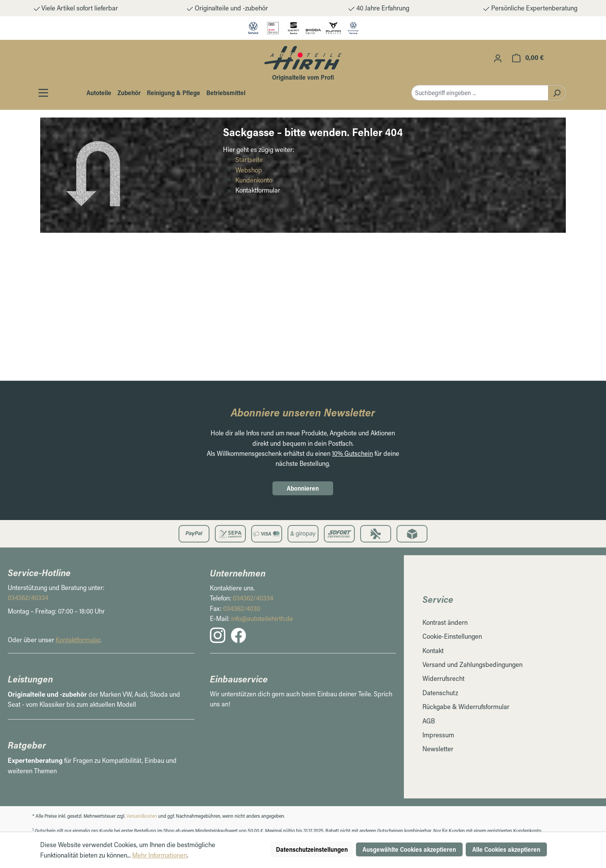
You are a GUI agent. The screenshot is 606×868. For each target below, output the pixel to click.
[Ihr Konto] (498, 58)
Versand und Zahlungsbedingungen (472, 664)
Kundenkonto (254, 180)
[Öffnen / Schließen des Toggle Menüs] (43, 93)
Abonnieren (303, 488)
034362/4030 (242, 608)
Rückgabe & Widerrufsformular (466, 707)
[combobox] (480, 93)
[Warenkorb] (528, 57)
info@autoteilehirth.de (262, 618)
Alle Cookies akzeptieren (506, 849)
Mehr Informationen (160, 855)
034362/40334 (28, 598)
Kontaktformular (78, 640)
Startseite (249, 159)
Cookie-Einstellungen (452, 636)
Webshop (249, 170)
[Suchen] (557, 93)
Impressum (438, 735)
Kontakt (433, 651)
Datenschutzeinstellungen (312, 849)
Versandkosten (142, 816)
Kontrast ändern (445, 622)
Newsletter (438, 749)
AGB (429, 721)
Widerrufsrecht (443, 678)
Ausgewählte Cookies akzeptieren (409, 849)
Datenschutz (440, 693)
